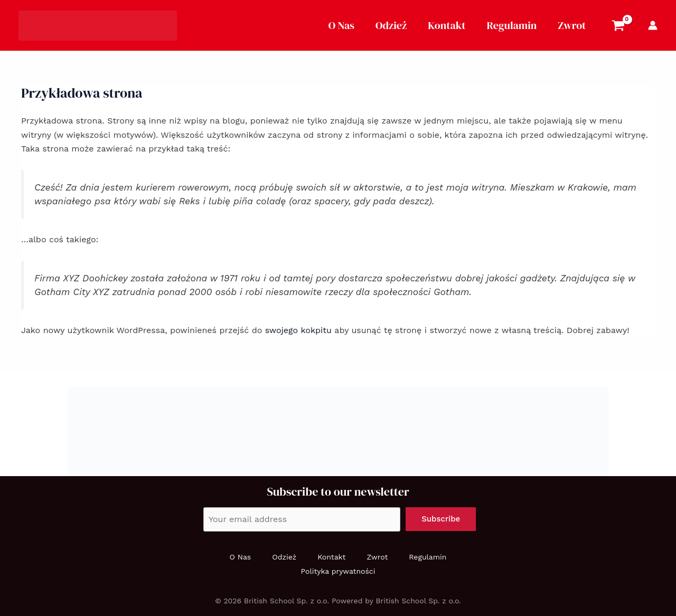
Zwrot (572, 25)
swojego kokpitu (298, 330)
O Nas (341, 25)
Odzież (391, 25)
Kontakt (447, 25)
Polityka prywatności (338, 571)
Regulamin (512, 25)
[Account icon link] (653, 25)
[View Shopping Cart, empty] (618, 27)
